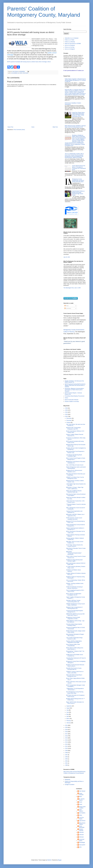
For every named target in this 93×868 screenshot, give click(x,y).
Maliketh (49, 860)
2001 (67, 763)
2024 (67, 412)
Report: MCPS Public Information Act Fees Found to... (75, 703)
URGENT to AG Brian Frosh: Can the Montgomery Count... (75, 478)
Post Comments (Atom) (19, 130)
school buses (25, 73)
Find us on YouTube (70, 47)
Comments (68, 308)
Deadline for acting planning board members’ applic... (74, 560)
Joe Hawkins (82, 813)
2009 (67, 751)
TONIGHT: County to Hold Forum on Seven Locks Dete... (75, 672)
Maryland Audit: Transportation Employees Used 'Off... (73, 428)
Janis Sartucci (81, 810)
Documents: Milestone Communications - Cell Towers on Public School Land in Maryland (75, 390)
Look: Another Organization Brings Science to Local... (74, 638)
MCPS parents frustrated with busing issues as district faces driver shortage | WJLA (29, 62)
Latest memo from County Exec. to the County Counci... (75, 502)
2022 (67, 416)
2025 (67, 410)
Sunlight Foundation (70, 785)
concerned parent (82, 840)
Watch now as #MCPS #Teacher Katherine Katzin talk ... (74, 491)
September (69, 706)
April (68, 716)
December (69, 418)
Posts (66, 306)
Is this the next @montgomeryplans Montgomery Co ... (75, 611)
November (69, 420)
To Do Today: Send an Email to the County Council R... (74, 546)
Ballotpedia (67, 780)
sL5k (80, 847)
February (69, 721)
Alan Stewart (82, 791)
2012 (67, 744)
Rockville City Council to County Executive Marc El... (74, 669)
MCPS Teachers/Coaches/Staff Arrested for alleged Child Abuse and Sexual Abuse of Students (75, 385)
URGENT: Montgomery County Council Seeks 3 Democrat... (75, 604)
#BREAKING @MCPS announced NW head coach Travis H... (75, 615)
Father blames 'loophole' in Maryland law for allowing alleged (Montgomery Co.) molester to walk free (75, 80)
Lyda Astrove (82, 821)
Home (33, 127)
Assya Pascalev (81, 794)
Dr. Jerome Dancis (82, 800)
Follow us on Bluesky (70, 42)
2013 (67, 742)
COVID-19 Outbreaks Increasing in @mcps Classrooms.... (74, 588)
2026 (67, 408)
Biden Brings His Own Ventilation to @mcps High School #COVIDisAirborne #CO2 (75, 126)
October (68, 422)
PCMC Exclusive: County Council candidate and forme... (74, 518)
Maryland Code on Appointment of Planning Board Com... (74, 608)
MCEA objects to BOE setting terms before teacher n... (75, 648)
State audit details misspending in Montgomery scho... (74, 676)
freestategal (82, 842)
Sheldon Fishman (81, 830)
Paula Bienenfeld (82, 827)
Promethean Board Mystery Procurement (75, 396)
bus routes (20, 73)
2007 (67, 755)
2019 (67, 730)
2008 (67, 753)
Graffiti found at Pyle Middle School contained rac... (75, 655)
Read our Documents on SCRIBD (73, 44)
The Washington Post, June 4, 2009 (72, 288)
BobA (81, 797)
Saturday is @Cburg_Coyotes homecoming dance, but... (73, 601)
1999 (67, 765)
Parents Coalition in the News (72, 402)
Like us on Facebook (70, 45)
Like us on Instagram (70, 49)
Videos (66, 398)
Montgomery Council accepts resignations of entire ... (73, 618)
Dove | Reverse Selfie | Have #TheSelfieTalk (73, 645)
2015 (67, 738)
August (68, 708)
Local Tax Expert (81, 818)
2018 (67, 732)
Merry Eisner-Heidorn (82, 824)
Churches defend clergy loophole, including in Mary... (74, 625)
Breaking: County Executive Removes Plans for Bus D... (75, 665)
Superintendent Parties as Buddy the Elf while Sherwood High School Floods (78, 193)
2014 (67, 740)
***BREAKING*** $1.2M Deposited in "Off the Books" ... (75, 689)
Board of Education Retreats (72, 400)
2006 (67, 757)
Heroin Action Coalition (82, 807)
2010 (67, 748)
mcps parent (82, 845)
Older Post (55, 127)
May (68, 714)
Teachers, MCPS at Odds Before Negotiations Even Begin (74, 642)
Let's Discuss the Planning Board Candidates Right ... (74, 455)
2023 (67, 414)
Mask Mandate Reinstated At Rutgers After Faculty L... (75, 635)
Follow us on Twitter (70, 40)
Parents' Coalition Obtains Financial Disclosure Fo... (75, 435)
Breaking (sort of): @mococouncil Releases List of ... (74, 471)
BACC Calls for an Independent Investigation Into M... (74, 594)
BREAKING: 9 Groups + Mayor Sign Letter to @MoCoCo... (75, 488)
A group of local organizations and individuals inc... (74, 512)
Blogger (60, 860)
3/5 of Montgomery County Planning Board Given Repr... (75, 692)
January (68, 723)
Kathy (81, 815)
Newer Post (10, 127)
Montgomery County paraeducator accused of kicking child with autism (78, 180)
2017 (67, 734)
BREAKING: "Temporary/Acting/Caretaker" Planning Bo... (74, 553)
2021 (67, 725)
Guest (81, 802)
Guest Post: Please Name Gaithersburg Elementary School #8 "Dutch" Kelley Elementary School (78, 114)
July (68, 710)
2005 (67, 759)
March (68, 719)
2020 (67, 727)
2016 (67, 736)
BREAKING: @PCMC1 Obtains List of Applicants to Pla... (75, 515)
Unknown (81, 832)
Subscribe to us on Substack (72, 38)
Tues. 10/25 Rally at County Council (75, 465)
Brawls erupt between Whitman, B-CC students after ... (75, 432)
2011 (67, 746)
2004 (67, 761)
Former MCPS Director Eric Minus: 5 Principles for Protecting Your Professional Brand (79, 168)
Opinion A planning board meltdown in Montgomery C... (75, 529)
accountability (14, 73)
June (68, 712)
